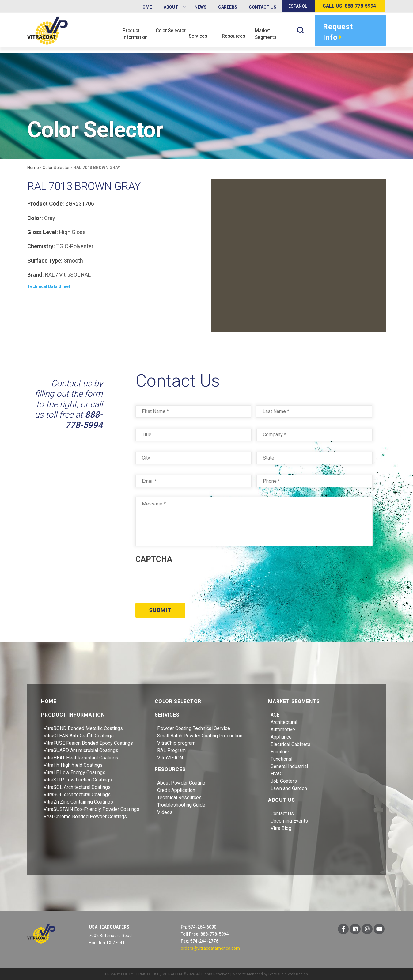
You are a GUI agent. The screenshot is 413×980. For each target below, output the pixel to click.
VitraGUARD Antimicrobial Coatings (81, 749)
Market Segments (267, 34)
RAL (50, 275)
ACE (275, 714)
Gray (50, 218)
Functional (281, 758)
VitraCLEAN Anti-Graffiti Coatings (79, 735)
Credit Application (176, 789)
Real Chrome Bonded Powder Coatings (85, 816)
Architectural (284, 721)
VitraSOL (70, 275)
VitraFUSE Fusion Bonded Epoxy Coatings (88, 742)
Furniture (280, 751)
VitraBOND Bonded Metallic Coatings (83, 727)
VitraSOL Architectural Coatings (77, 786)
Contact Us (282, 813)
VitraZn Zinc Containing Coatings (78, 801)
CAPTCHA (154, 559)
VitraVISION (170, 757)
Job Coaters (284, 780)
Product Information (136, 34)
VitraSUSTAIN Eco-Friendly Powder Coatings (91, 808)
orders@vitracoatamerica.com (210, 947)
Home (33, 168)
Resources (234, 37)
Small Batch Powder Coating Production (200, 735)
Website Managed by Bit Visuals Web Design (270, 973)
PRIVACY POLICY (119, 973)
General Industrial (289, 765)
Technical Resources (179, 797)
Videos (165, 811)
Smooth (73, 261)
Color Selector (165, 34)
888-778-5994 (84, 420)
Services (199, 37)
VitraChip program (176, 742)
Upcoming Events (289, 820)
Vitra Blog (281, 827)
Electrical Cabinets (290, 743)
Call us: (349, 6)
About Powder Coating (181, 782)
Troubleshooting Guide (181, 804)
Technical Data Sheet (49, 286)
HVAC (277, 773)
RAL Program (171, 749)
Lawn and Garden (289, 787)
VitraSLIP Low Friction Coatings (78, 779)
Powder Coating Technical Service (194, 727)
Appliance (281, 736)
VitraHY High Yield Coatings (73, 764)
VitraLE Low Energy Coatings (74, 772)
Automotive (283, 729)
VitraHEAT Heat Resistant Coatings (81, 757)
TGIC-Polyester (75, 246)
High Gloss (72, 232)
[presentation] (182, 581)
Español (298, 6)
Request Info (338, 33)
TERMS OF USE (147, 973)
